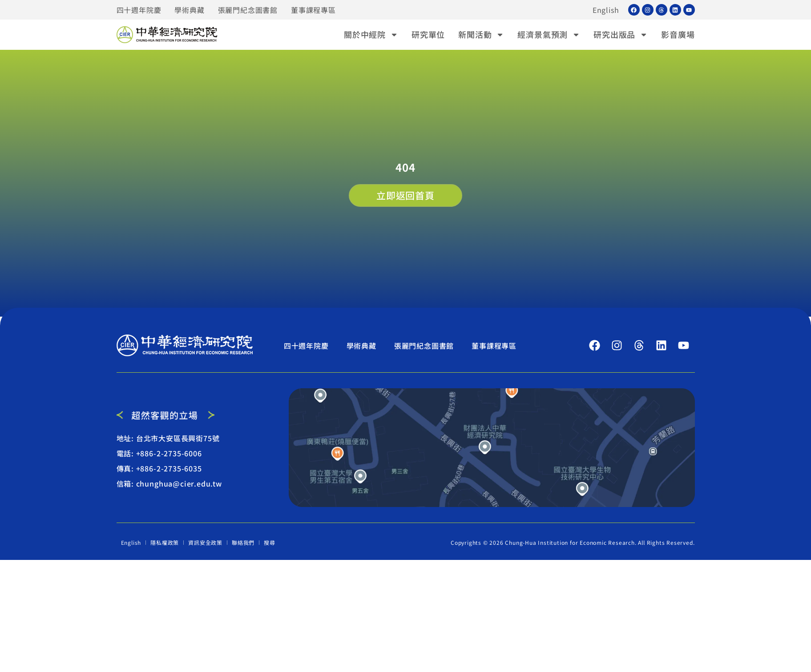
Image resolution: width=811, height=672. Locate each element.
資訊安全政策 (205, 542)
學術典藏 (189, 10)
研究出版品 (621, 34)
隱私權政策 (165, 542)
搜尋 (270, 542)
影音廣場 (678, 34)
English (606, 10)
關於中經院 (371, 34)
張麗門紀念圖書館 (248, 10)
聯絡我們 (243, 542)
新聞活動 (481, 34)
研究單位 (428, 34)
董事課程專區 (313, 10)
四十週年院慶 (139, 10)
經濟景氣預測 (549, 34)
